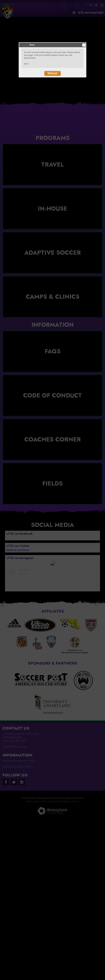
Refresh (52, 73)
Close (84, 45)
